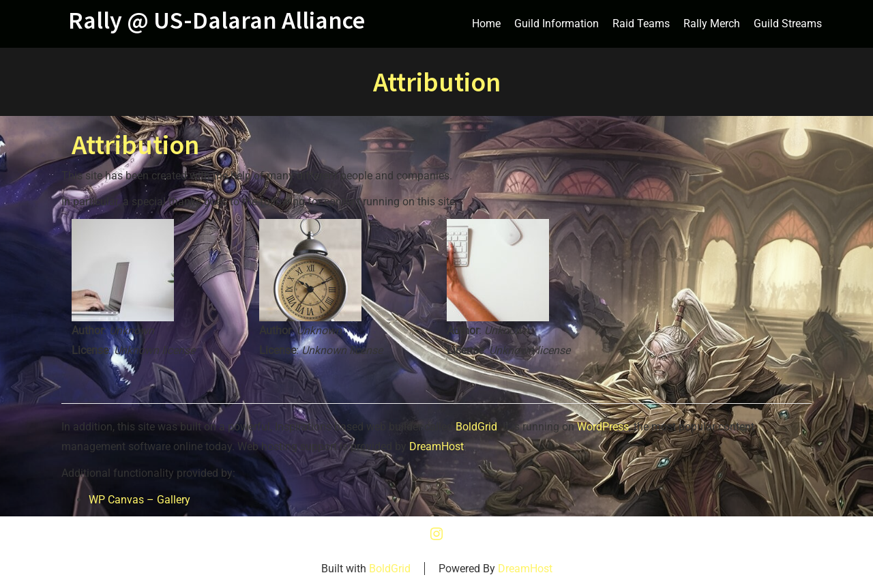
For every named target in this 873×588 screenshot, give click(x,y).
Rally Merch (712, 24)
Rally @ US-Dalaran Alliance (217, 20)
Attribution (135, 145)
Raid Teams (641, 24)
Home (486, 24)
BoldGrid (476, 427)
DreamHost (436, 446)
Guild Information (557, 24)
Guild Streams (788, 24)
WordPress (603, 427)
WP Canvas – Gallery (139, 500)
